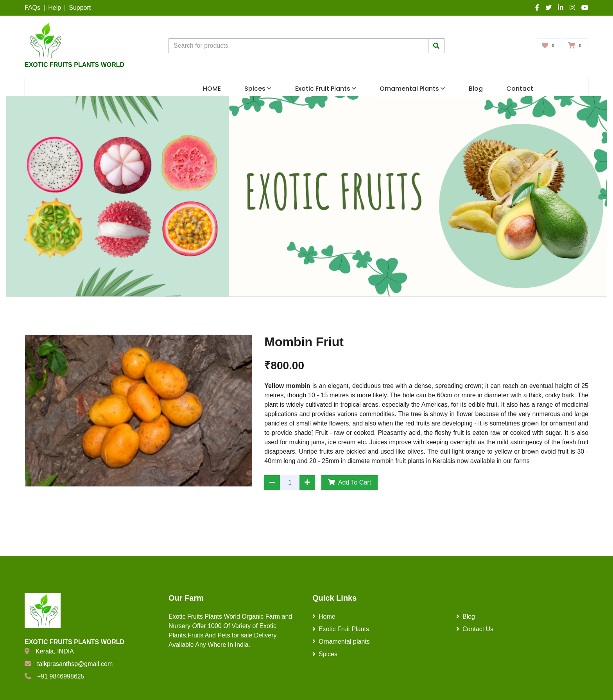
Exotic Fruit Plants (326, 89)
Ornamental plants (412, 89)
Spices (258, 89)
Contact (520, 89)
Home (324, 617)
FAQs (32, 8)
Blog (476, 89)
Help (55, 8)
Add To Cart (350, 482)
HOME (212, 89)
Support (80, 8)
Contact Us (475, 629)
